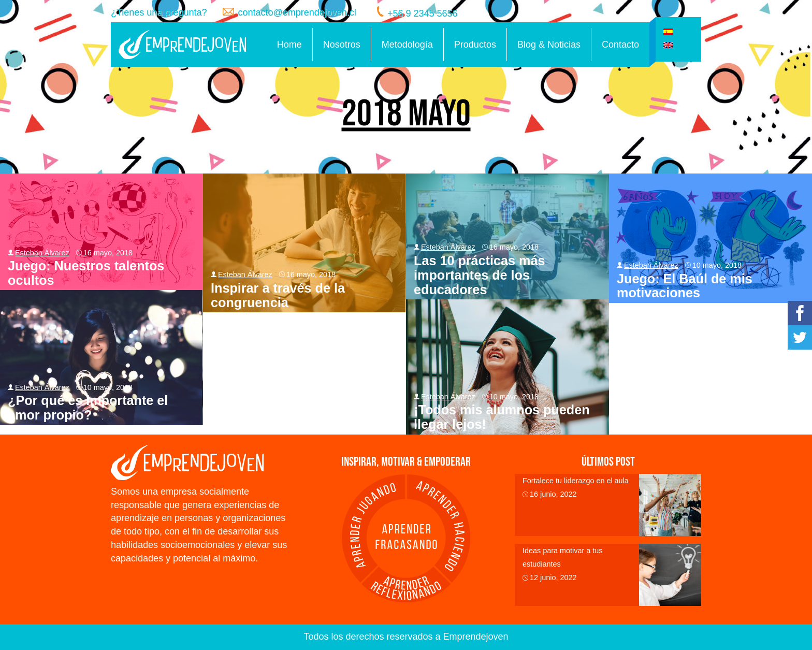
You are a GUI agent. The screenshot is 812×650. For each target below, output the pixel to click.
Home (289, 45)
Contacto (620, 45)
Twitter (800, 337)
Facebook (800, 313)
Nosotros (342, 45)
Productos (475, 45)
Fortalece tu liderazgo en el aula (576, 481)
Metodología (407, 45)
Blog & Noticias (549, 45)
